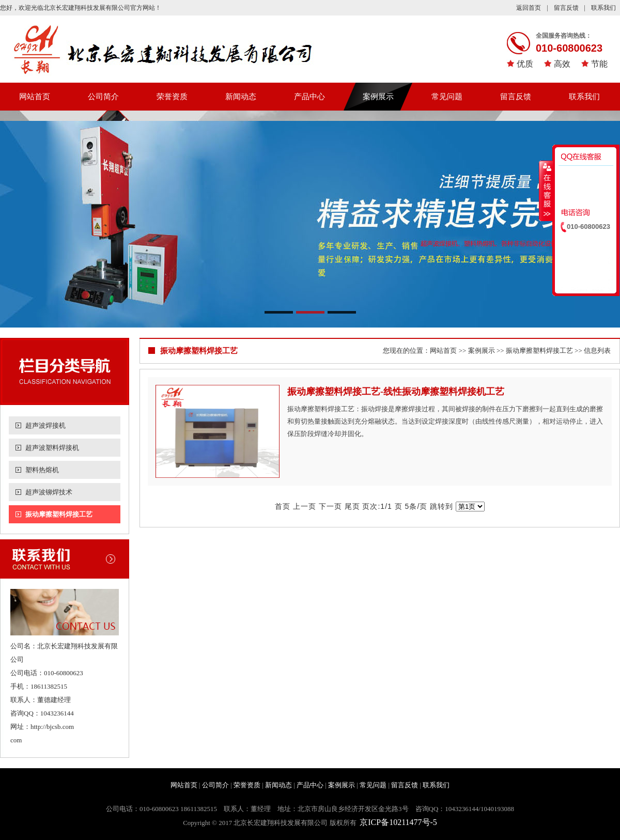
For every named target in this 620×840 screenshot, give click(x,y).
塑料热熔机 (42, 470)
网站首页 (35, 97)
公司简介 (103, 97)
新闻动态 (241, 97)
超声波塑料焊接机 (52, 448)
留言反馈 (566, 8)
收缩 (546, 191)
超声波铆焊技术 (49, 492)
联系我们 (603, 8)
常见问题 (447, 97)
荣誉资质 (172, 97)
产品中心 (309, 97)
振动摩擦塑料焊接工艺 (59, 514)
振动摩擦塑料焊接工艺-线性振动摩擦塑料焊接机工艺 (396, 392)
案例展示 (378, 97)
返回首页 (529, 8)
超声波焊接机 (45, 425)
